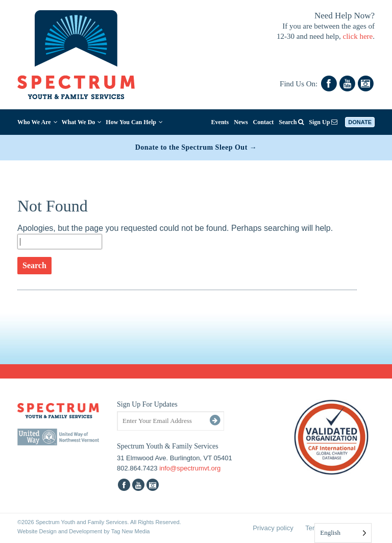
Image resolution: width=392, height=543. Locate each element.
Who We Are (38, 122)
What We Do (82, 122)
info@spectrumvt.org (190, 468)
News (241, 122)
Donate (360, 122)
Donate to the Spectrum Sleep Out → (196, 147)
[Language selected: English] (343, 533)
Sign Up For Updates (147, 404)
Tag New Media (131, 531)
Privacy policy (273, 528)
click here (358, 36)
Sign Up (323, 122)
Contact (264, 122)
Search (291, 122)
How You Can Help (134, 122)
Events (220, 122)
